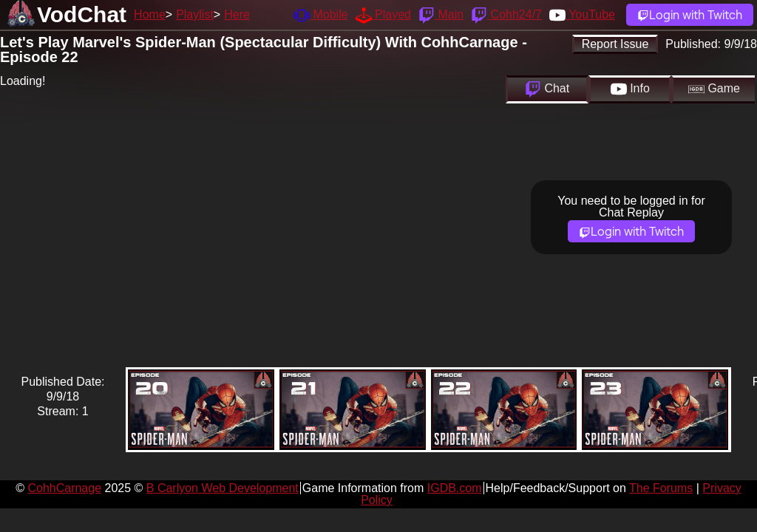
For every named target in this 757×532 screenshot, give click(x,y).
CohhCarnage (64, 488)
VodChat (82, 14)
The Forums (661, 488)
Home (150, 14)
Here (237, 14)
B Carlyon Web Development (223, 488)
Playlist (195, 14)
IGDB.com (455, 488)
